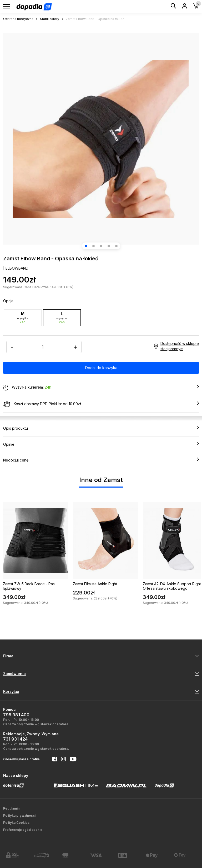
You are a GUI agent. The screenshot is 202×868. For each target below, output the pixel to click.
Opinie (101, 444)
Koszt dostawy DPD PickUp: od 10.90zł (101, 404)
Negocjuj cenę (101, 460)
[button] (86, 246)
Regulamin (11, 808)
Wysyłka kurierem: (101, 388)
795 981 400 (16, 715)
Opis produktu (101, 428)
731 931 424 (15, 739)
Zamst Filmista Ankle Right (95, 584)
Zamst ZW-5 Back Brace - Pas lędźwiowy (29, 586)
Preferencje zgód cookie (23, 830)
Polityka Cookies (16, 823)
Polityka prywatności (19, 815)
